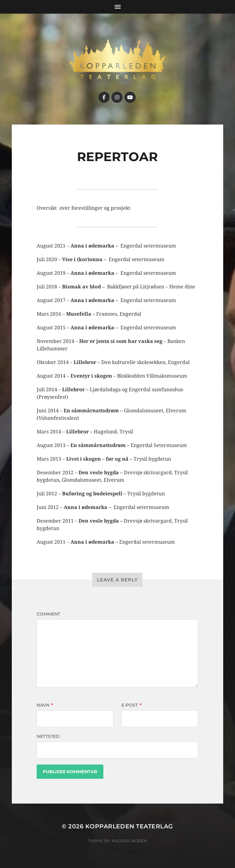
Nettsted (48, 736)
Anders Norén (129, 841)
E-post (131, 705)
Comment (48, 614)
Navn (45, 705)
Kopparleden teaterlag (129, 826)
